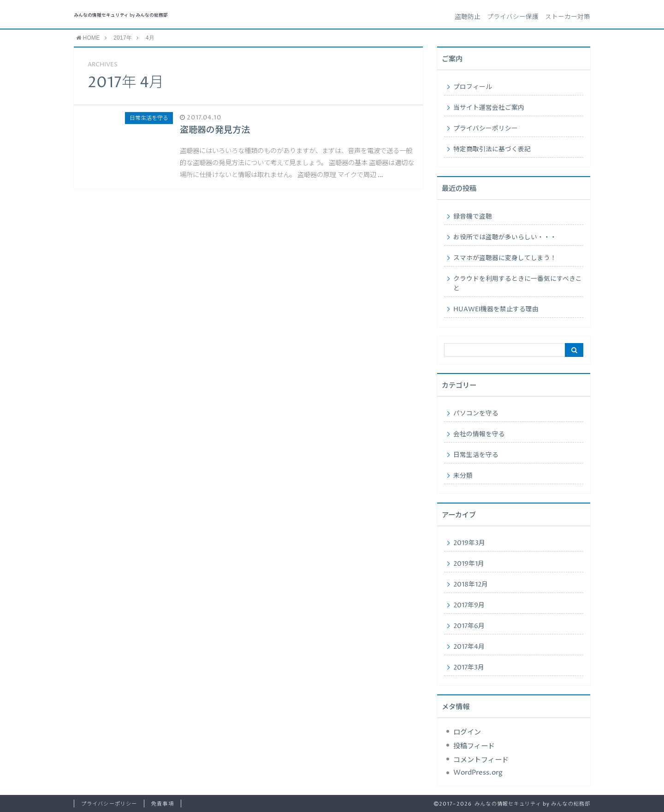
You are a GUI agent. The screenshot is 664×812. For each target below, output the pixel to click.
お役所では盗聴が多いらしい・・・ (505, 237)
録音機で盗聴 (473, 217)
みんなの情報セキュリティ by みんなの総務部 (121, 15)
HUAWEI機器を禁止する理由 (496, 309)
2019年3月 (469, 543)
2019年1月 (469, 564)
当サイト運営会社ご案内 (489, 108)
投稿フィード (474, 746)
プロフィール (473, 87)
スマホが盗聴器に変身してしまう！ (505, 258)
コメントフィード (481, 760)
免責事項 (162, 804)
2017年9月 (469, 605)
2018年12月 (471, 585)
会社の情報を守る (479, 434)
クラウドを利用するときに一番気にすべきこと (518, 284)
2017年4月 (469, 647)
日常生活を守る (476, 455)
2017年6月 (469, 626)
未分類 (463, 476)
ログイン (467, 732)
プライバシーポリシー (486, 129)
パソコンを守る (476, 414)
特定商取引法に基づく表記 (492, 149)
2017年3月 (469, 668)
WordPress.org (478, 773)
